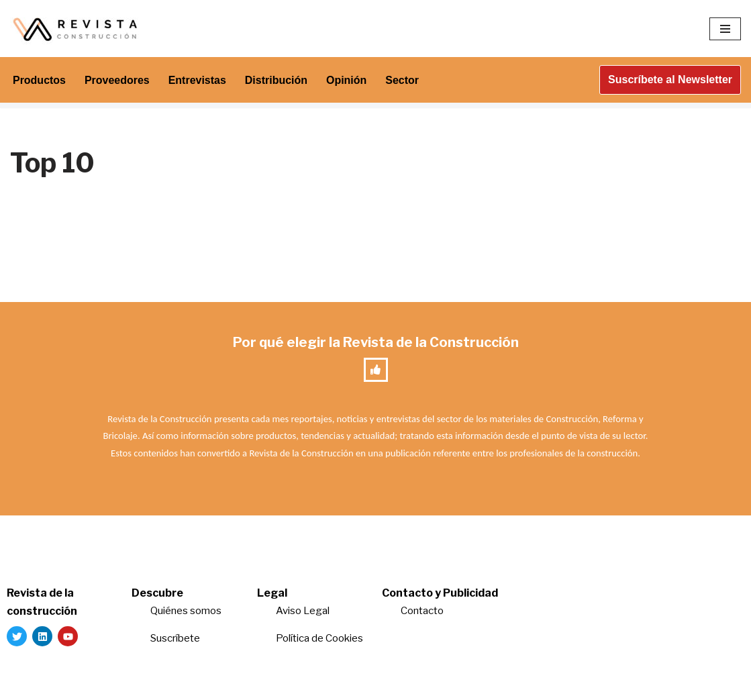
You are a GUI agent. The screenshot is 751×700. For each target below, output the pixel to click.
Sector (403, 80)
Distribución (276, 80)
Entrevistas (197, 80)
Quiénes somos (186, 611)
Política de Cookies (319, 638)
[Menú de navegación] (725, 29)
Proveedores (117, 80)
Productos (39, 80)
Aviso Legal (303, 611)
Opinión (347, 80)
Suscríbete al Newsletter (670, 80)
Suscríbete (176, 638)
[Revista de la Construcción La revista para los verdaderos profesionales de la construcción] (77, 29)
